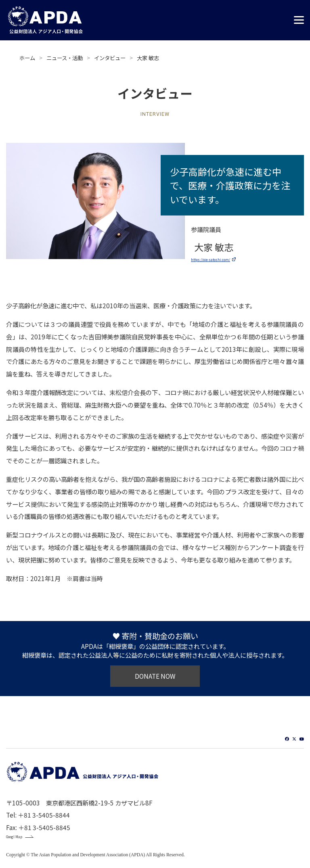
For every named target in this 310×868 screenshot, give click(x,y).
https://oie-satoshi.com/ (226, 258)
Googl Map (21, 840)
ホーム (27, 58)
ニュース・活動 (65, 58)
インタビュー (110, 58)
